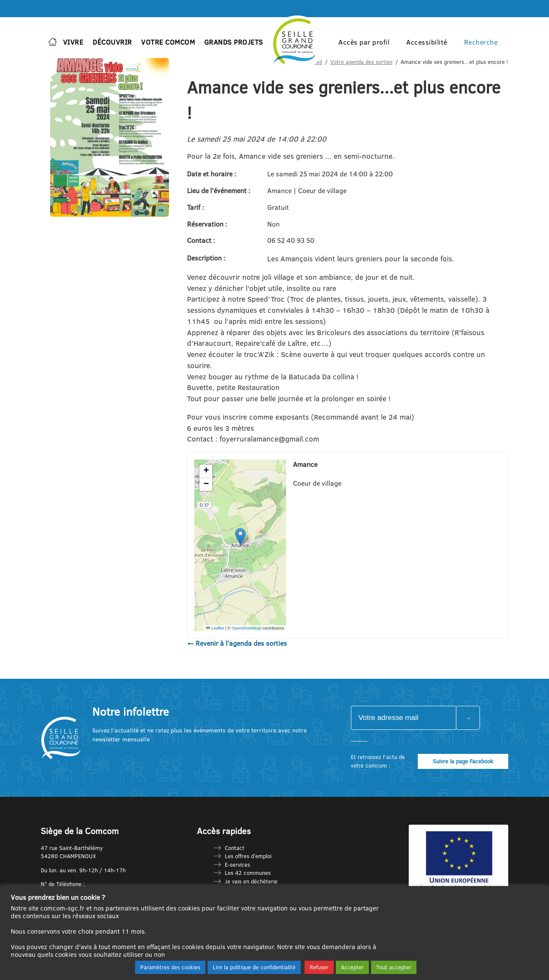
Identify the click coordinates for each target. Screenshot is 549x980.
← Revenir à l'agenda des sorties (237, 643)
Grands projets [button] (234, 42)
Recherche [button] (481, 42)
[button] (240, 537)
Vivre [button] (73, 42)
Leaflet (215, 628)
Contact (235, 848)
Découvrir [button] (112, 42)
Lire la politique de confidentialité (254, 967)
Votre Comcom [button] (168, 42)
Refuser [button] (319, 967)
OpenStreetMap (246, 628)
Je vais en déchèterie (251, 881)
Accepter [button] (352, 967)
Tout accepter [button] (394, 967)
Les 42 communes (248, 873)
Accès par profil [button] (364, 42)
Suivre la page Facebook (463, 761)
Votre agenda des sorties (361, 62)
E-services (237, 865)
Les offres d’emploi (248, 856)
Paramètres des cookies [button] (170, 967)
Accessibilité (427, 42)
